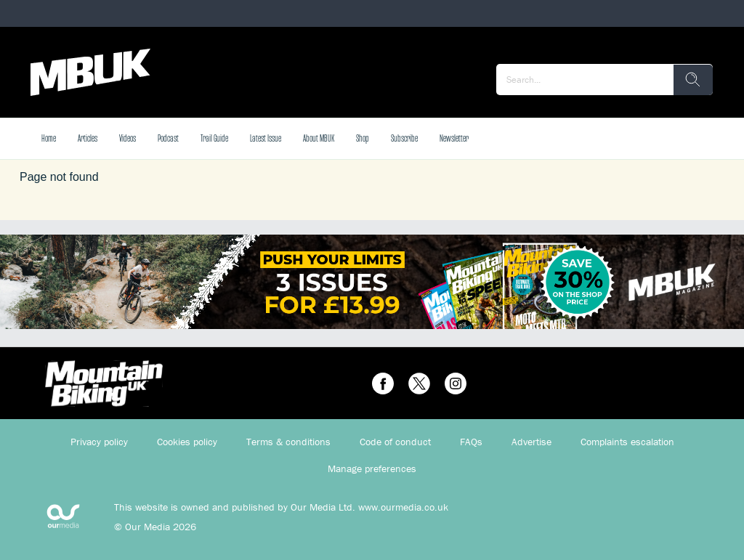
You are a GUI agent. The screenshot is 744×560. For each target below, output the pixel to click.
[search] (693, 80)
